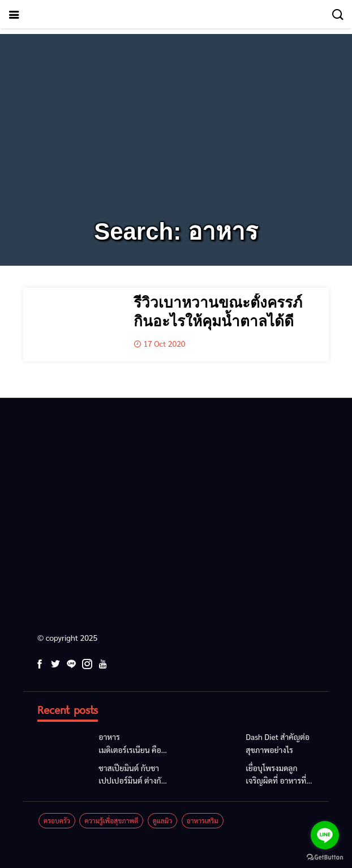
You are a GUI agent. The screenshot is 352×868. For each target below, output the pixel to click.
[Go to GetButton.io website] (325, 857)
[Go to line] (325, 835)
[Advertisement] (176, 113)
